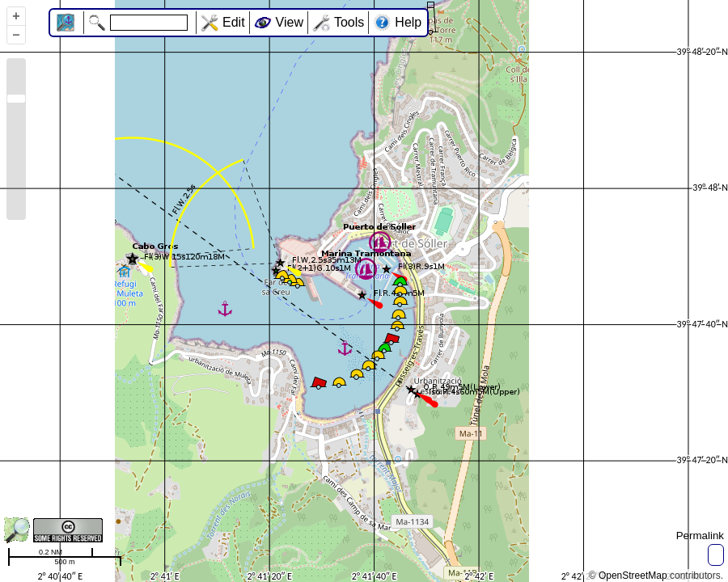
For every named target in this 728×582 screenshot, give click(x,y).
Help (408, 22)
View (290, 22)
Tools (349, 22)
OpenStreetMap (633, 576)
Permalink (700, 536)
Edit (234, 22)
